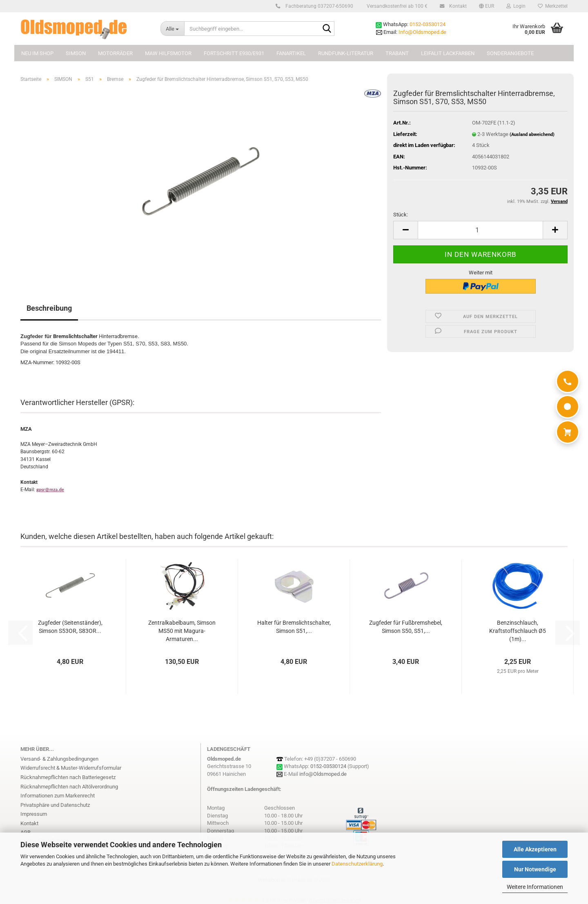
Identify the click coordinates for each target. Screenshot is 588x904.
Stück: (401, 215)
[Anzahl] (480, 230)
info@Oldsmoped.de (323, 774)
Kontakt (457, 6)
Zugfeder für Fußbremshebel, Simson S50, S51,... (406, 627)
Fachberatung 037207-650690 (318, 6)
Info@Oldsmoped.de (422, 32)
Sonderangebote (510, 53)
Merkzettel (553, 6)
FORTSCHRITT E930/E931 (234, 53)
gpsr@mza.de (50, 490)
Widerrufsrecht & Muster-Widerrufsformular (71, 768)
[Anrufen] (568, 381)
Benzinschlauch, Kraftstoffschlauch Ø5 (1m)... (518, 631)
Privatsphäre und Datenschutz (55, 805)
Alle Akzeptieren (535, 849)
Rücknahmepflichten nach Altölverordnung (69, 787)
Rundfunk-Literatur (346, 53)
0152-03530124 (428, 24)
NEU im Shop (37, 53)
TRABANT (397, 53)
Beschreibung (49, 308)
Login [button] (516, 6)
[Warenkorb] (568, 432)
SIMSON (76, 53)
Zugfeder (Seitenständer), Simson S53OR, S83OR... (70, 627)
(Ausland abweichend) (532, 135)
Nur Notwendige (535, 869)
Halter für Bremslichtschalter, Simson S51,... (294, 627)
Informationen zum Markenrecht (58, 796)
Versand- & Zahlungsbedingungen (59, 759)
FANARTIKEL (291, 53)
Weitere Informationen (535, 887)
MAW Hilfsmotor (168, 53)
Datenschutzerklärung (357, 864)
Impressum (34, 814)
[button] (487, 6)
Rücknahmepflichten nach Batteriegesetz (68, 777)
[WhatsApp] (568, 407)
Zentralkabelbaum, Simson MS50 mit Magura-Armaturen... (182, 631)
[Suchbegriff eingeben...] (172, 29)
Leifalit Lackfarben (448, 53)
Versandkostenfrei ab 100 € (396, 6)
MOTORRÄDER (115, 53)
